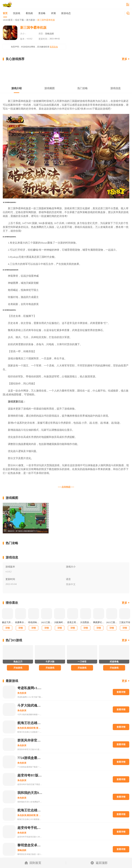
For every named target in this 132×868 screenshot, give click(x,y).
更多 (124, 59)
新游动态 (66, 13)
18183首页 (8, 20)
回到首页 (33, 863)
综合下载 (19, 20)
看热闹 (29, 13)
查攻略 (42, 13)
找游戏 (17, 13)
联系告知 (54, 47)
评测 (53, 13)
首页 (5, 13)
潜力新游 (31, 20)
